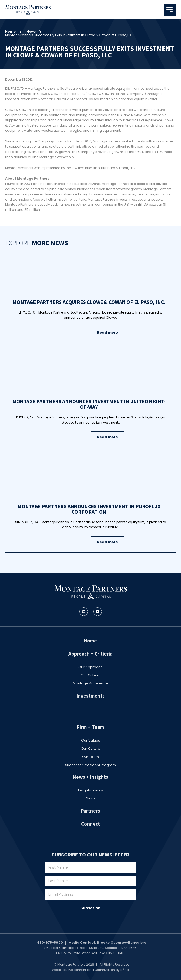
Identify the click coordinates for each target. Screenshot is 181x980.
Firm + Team (90, 727)
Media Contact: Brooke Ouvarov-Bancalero (107, 943)
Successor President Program (90, 765)
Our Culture (91, 748)
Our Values (91, 740)
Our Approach (90, 667)
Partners (90, 811)
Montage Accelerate (90, 683)
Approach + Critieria (90, 654)
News (31, 31)
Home (10, 31)
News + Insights (90, 777)
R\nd (125, 970)
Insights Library (90, 790)
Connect (91, 824)
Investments (91, 696)
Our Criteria (90, 675)
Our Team (90, 757)
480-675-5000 (50, 943)
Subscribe (90, 908)
